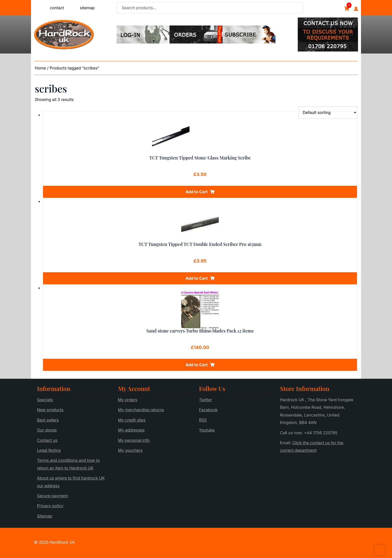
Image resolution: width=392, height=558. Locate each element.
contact (57, 8)
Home (40, 68)
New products (50, 410)
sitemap (87, 8)
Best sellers (48, 420)
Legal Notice (49, 450)
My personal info (134, 440)
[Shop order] (328, 112)
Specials (45, 400)
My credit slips (132, 420)
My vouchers (130, 450)
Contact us (47, 440)
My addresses (131, 430)
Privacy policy (50, 506)
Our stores (47, 430)
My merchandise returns (141, 410)
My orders (128, 400)
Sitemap (45, 516)
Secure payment (52, 496)
